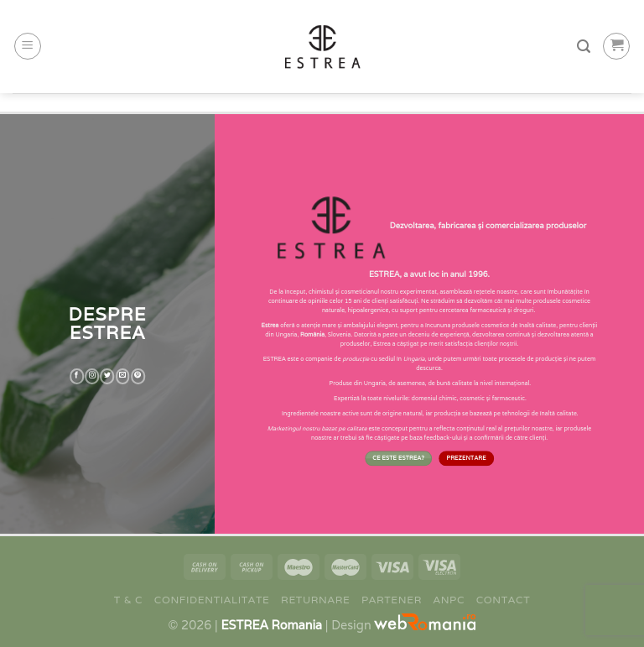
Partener (392, 600)
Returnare (315, 600)
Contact (504, 600)
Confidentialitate (212, 600)
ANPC (449, 600)
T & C (128, 600)
